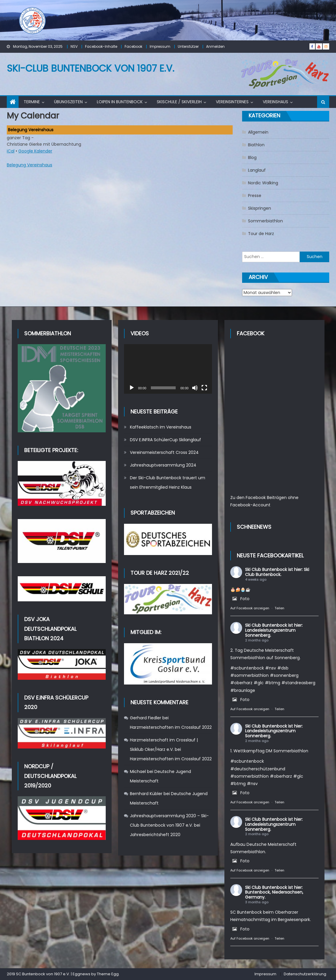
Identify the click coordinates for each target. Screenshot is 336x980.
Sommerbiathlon (265, 221)
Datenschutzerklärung (305, 974)
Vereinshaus (275, 102)
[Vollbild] (204, 388)
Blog (252, 157)
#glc (259, 683)
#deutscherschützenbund (258, 769)
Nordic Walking (263, 183)
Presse (255, 196)
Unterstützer (188, 46)
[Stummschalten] (195, 388)
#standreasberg (298, 683)
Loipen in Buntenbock (120, 102)
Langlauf (257, 170)
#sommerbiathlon (249, 675)
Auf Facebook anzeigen (250, 608)
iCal (11, 151)
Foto (240, 599)
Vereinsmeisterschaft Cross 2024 (164, 452)
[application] (168, 369)
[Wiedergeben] (132, 388)
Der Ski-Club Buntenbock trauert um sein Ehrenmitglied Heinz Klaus (168, 482)
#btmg (273, 683)
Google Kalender (35, 151)
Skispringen (260, 208)
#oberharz (241, 683)
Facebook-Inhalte (101, 46)
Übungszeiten (68, 102)
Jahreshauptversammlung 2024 (163, 465)
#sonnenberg (284, 675)
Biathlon (256, 145)
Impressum (160, 46)
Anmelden (215, 46)
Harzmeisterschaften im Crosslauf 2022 (171, 727)
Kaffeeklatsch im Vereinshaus (161, 427)
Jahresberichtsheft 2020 (155, 835)
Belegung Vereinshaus (30, 165)
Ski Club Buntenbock (266, 569)
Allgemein (258, 132)
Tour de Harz (261, 234)
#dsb (283, 668)
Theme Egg (108, 974)
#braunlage (243, 690)
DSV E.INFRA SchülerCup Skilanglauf (165, 440)
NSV (74, 46)
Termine (32, 102)
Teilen (279, 608)
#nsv (271, 668)
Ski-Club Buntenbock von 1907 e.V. (90, 68)
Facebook (133, 46)
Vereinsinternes (232, 102)
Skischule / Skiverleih (179, 102)
